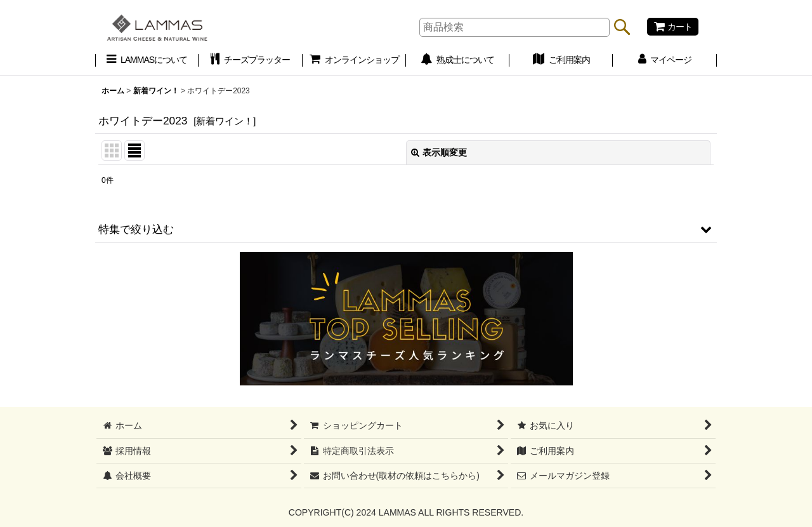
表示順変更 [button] (439, 152)
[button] (406, 229)
